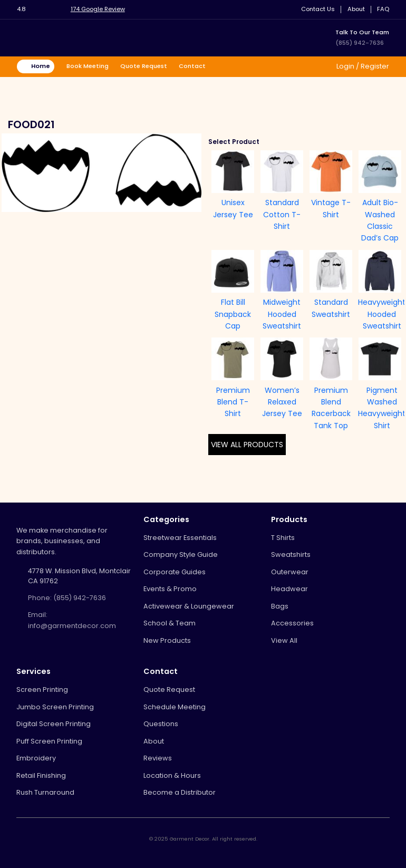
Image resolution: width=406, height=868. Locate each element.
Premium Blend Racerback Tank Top (331, 408)
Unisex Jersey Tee (233, 208)
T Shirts (283, 538)
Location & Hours (172, 775)
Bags (280, 606)
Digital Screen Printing (54, 724)
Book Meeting (88, 66)
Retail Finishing (41, 775)
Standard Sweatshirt (331, 308)
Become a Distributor (180, 792)
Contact (192, 66)
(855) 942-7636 (360, 43)
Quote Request (144, 66)
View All (284, 640)
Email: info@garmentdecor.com (72, 620)
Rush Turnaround (45, 792)
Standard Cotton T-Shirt (282, 214)
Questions (161, 724)
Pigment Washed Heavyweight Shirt (382, 408)
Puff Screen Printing (49, 741)
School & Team (170, 623)
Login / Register (362, 66)
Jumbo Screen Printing (55, 707)
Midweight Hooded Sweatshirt (282, 314)
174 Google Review (98, 9)
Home (41, 66)
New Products (167, 640)
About (356, 9)
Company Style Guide (181, 554)
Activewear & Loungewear (189, 606)
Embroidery (36, 758)
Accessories (292, 623)
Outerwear (290, 572)
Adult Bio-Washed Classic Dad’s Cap (380, 220)
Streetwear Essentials (180, 538)
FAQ (383, 9)
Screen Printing (42, 689)
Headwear (289, 589)
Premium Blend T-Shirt (233, 402)
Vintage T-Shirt (331, 208)
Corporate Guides (175, 572)
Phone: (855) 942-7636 (67, 598)
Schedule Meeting (175, 707)
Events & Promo (170, 589)
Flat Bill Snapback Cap (233, 314)
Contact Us (318, 9)
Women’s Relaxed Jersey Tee (282, 402)
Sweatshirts (291, 554)
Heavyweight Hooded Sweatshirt (382, 314)
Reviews (158, 758)
